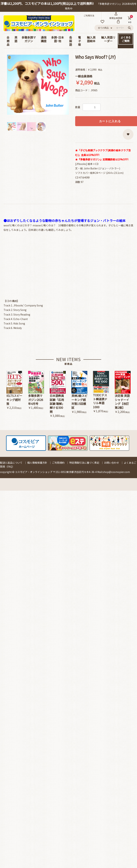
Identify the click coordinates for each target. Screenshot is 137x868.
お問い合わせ (112, 463)
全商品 (8, 41)
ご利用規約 (58, 463)
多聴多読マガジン (29, 39)
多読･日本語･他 (58, 39)
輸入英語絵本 (91, 39)
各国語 (71, 41)
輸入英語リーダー (108, 39)
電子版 (79, 41)
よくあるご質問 (126, 39)
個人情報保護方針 (37, 463)
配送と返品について (11, 463)
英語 (16, 39)
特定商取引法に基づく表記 (84, 463)
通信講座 (44, 39)
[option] (38, 85)
